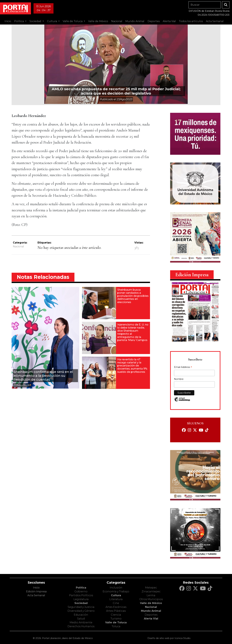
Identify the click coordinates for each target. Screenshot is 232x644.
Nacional (18, 246)
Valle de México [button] (98, 21)
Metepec (151, 588)
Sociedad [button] (36, 21)
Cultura (116, 595)
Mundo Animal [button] (135, 21)
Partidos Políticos (81, 595)
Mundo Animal (151, 611)
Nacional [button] (117, 21)
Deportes (151, 615)
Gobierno (81, 591)
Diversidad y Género (81, 611)
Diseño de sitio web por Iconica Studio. (169, 638)
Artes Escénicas (116, 607)
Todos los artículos (191, 21)
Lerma (151, 595)
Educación (81, 615)
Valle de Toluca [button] (73, 21)
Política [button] (19, 21)
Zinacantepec (151, 591)
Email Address (183, 367)
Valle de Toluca (116, 622)
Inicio (8, 21)
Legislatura (81, 599)
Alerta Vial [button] (169, 21)
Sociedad (81, 603)
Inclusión (116, 588)
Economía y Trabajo (116, 591)
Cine (116, 603)
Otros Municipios (151, 599)
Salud (81, 619)
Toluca (116, 626)
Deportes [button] (154, 21)
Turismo (116, 619)
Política (81, 588)
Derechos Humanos (81, 626)
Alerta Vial (151, 619)
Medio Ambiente (81, 622)
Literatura (116, 599)
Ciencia (116, 615)
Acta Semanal (215, 21)
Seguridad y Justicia (81, 607)
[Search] (205, 5)
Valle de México (151, 603)
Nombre (179, 379)
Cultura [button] (52, 21)
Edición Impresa (36, 591)
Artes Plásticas (116, 611)
